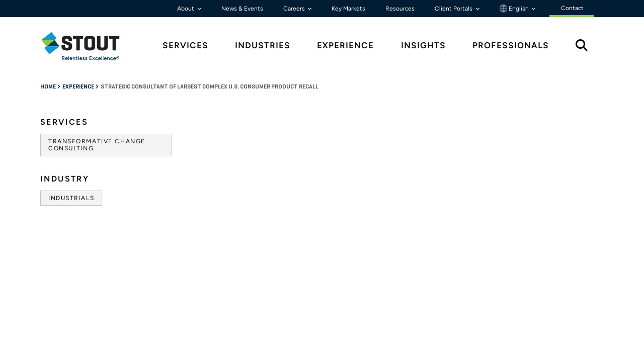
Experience (79, 87)
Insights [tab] (423, 46)
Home (49, 87)
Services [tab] (185, 46)
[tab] (88, 46)
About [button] (186, 9)
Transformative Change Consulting (97, 145)
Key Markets (348, 9)
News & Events (242, 9)
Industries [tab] (263, 46)
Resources (400, 9)
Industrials (71, 198)
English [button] (515, 9)
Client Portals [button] (454, 9)
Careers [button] (295, 9)
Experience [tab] (345, 46)
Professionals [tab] (511, 46)
